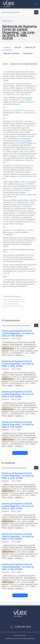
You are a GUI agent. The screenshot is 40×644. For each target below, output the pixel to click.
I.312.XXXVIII (30, 184)
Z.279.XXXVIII (17, 230)
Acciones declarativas (11, 304)
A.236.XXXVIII (8, 72)
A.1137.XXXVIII (26, 100)
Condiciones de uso (20, 635)
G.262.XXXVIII (8, 172)
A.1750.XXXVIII (8, 94)
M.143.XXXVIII (8, 195)
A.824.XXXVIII (28, 88)
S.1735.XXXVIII (21, 213)
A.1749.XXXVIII (17, 111)
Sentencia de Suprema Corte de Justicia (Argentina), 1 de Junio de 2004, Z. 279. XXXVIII (18, 394)
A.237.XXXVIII (28, 126)
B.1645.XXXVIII (21, 143)
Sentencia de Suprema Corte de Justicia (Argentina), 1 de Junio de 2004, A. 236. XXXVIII (18, 425)
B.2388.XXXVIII (23, 136)
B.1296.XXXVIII (8, 132)
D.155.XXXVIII (16, 166)
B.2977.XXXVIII (17, 149)
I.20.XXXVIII (16, 190)
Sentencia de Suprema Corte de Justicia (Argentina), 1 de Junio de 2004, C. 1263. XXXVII (18, 364)
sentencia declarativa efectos (14, 306)
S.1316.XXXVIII (26, 206)
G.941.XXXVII (22, 176)
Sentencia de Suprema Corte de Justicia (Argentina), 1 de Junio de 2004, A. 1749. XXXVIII (18, 333)
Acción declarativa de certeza (14, 299)
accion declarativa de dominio (14, 302)
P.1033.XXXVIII (17, 202)
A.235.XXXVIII (16, 121)
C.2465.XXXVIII (22, 156)
